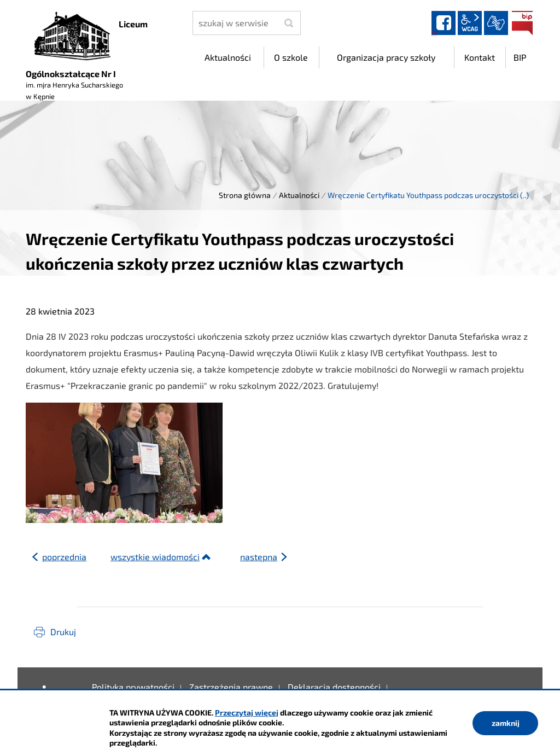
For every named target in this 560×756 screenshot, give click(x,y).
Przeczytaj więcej (247, 713)
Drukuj (63, 632)
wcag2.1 (470, 23)
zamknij (506, 723)
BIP (522, 23)
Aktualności (299, 195)
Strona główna (245, 195)
